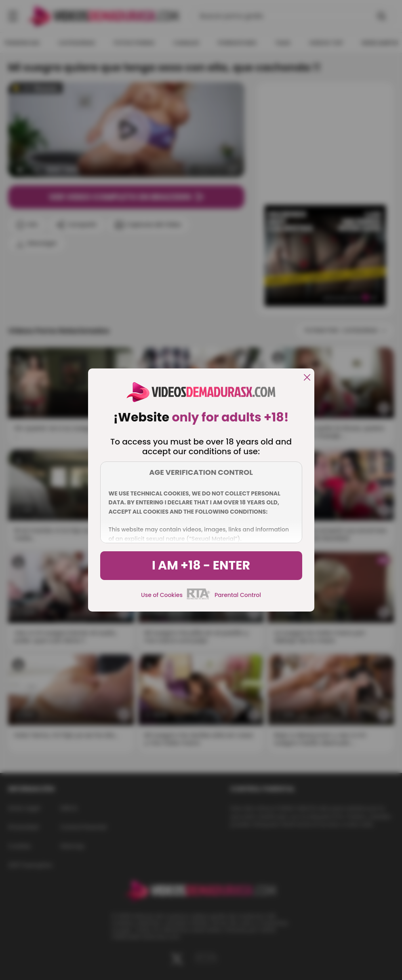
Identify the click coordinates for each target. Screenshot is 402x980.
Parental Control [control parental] (238, 595)
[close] (307, 378)
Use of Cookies (162, 595)
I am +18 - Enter (201, 565)
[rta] (199, 598)
